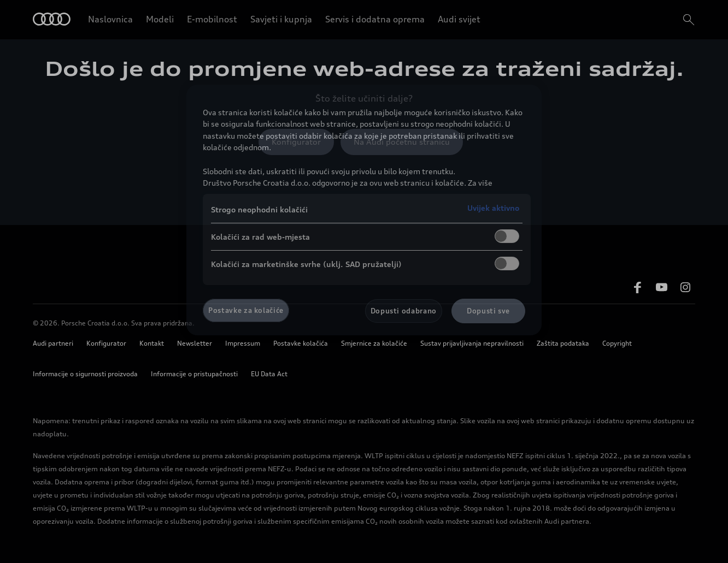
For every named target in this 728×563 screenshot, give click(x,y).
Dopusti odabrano (404, 311)
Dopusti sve (488, 311)
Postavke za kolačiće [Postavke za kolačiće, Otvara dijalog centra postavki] (246, 310)
